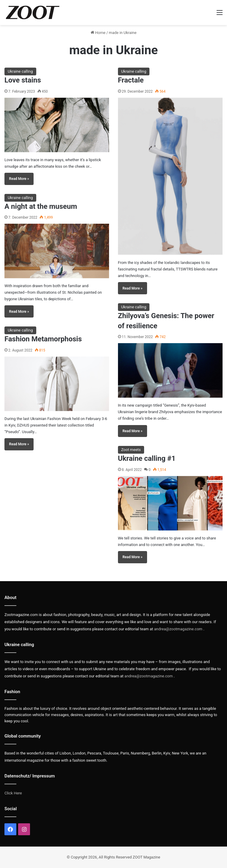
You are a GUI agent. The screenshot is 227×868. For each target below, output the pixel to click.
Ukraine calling (20, 71)
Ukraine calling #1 (147, 458)
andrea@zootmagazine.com (178, 629)
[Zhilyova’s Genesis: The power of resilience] (170, 370)
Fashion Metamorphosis (43, 339)
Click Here (13, 793)
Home (98, 33)
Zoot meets (131, 450)
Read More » (19, 179)
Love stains (23, 80)
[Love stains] (57, 125)
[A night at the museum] (57, 251)
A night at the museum (41, 206)
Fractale (131, 80)
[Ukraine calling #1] (170, 503)
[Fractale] (170, 176)
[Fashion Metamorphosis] (57, 384)
